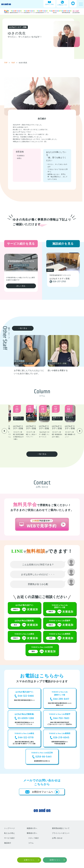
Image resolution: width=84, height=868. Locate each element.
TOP (7, 63)
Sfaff (14, 63)
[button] (4, 426)
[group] (38, 355)
